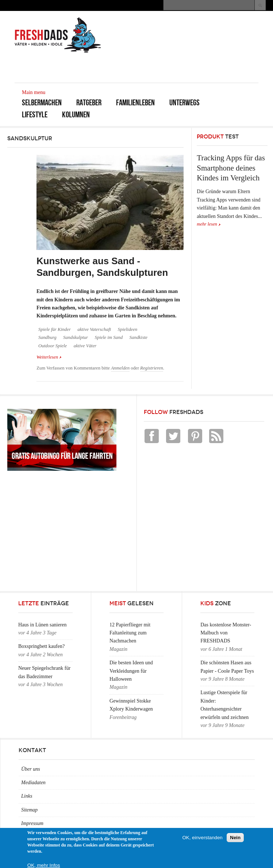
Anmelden (120, 368)
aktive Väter (85, 346)
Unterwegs (184, 103)
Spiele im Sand (109, 337)
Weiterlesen (49, 357)
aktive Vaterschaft (94, 329)
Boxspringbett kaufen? (41, 646)
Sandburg (47, 337)
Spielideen (128, 329)
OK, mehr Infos (44, 865)
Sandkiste (139, 337)
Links (27, 796)
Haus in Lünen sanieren (43, 625)
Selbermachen (42, 103)
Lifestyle (35, 115)
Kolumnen (76, 115)
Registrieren (152, 368)
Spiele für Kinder (55, 329)
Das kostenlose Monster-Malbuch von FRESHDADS (226, 633)
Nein (235, 838)
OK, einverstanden (202, 838)
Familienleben (135, 103)
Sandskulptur (76, 337)
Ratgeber (89, 103)
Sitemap (29, 810)
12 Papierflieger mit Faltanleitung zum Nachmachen (130, 633)
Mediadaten (33, 783)
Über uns (31, 769)
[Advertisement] (173, 66)
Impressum (32, 823)
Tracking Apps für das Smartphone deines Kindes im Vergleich (231, 168)
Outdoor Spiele (53, 346)
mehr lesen (207, 224)
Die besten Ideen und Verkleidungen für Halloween (131, 671)
